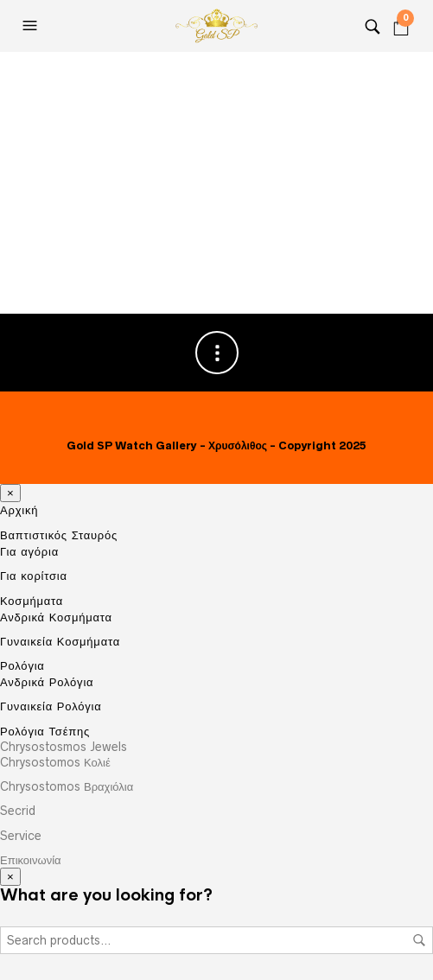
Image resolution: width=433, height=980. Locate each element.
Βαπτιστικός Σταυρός (59, 535)
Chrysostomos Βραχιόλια (67, 786)
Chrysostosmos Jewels (64, 747)
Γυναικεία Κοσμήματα (60, 641)
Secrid (18, 811)
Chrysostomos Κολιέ (55, 762)
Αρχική (19, 510)
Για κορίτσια (34, 576)
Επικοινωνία (31, 860)
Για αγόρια (29, 551)
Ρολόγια (22, 666)
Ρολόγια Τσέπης (45, 731)
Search (419, 940)
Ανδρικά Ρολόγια (47, 682)
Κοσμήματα (32, 601)
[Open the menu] (32, 26)
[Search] (373, 26)
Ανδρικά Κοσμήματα (56, 617)
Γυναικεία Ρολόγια (51, 706)
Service (21, 836)
